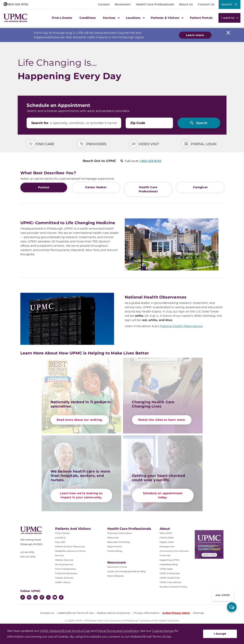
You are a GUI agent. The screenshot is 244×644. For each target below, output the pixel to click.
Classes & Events (64, 577)
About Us (186, 4)
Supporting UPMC (170, 560)
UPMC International (171, 582)
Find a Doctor (62, 18)
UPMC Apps (166, 568)
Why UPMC (166, 533)
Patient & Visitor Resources (70, 546)
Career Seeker (96, 187)
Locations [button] (135, 18)
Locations (61, 537)
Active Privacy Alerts (176, 613)
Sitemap (198, 613)
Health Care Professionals (155, 4)
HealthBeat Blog (169, 564)
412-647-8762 (27, 552)
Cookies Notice (163, 631)
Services (60, 555)
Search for (40, 123)
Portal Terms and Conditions (118, 631)
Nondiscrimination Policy (174, 586)
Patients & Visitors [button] (167, 18)
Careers (104, 4)
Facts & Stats (167, 537)
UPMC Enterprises (170, 573)
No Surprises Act (64, 564)
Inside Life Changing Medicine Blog (126, 571)
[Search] (199, 123)
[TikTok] (61, 597)
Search (227, 4)
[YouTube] (55, 597)
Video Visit (145, 144)
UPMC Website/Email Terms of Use (65, 631)
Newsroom (123, 4)
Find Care (41, 144)
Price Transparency (66, 568)
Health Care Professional (148, 189)
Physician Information (120, 533)
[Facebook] (23, 597)
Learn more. (195, 35)
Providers (92, 144)
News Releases (115, 575)
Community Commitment (174, 551)
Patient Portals (201, 18)
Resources (113, 537)
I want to (229, 18)
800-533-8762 (16, 4)
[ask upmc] (232, 607)
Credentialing (115, 551)
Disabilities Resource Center (71, 551)
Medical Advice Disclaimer (114, 613)
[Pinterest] (42, 597)
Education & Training (119, 542)
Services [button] (111, 18)
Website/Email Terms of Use (76, 613)
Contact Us (206, 4)
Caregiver (200, 187)
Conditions (88, 18)
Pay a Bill (60, 542)
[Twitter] (48, 597)
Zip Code (138, 123)
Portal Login (200, 144)
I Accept (220, 634)
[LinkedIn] (36, 597)
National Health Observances (181, 326)
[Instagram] (29, 597)
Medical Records (64, 560)
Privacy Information (146, 613)
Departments (115, 546)
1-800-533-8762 (150, 161)
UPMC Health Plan (170, 577)
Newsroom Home (117, 567)
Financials (165, 555)
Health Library (63, 582)
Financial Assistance (66, 573)
